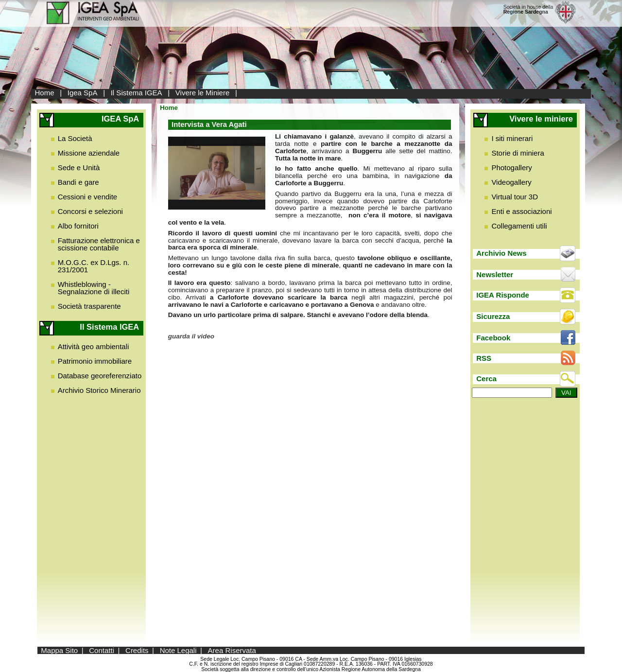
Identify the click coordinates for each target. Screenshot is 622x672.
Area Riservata (232, 650)
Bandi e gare (78, 182)
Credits (137, 650)
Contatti (102, 650)
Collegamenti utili (519, 226)
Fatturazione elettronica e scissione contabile (99, 244)
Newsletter (495, 274)
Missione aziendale (89, 153)
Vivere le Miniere (202, 93)
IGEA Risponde (503, 295)
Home (45, 93)
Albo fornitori (78, 226)
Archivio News (501, 253)
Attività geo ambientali (94, 346)
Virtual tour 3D (515, 197)
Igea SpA (83, 93)
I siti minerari (512, 138)
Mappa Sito (59, 650)
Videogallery (511, 182)
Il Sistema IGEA (137, 93)
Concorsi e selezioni (90, 211)
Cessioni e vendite (88, 197)
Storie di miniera (518, 153)
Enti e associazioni (521, 211)
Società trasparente (89, 306)
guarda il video (191, 336)
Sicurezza (493, 316)
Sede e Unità (79, 168)
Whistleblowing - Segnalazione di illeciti (94, 288)
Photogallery (511, 168)
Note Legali (178, 650)
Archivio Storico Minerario (99, 390)
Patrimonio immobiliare (95, 361)
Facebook (493, 338)
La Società (75, 138)
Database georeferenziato (100, 376)
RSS (484, 358)
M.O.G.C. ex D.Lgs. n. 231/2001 (94, 266)
